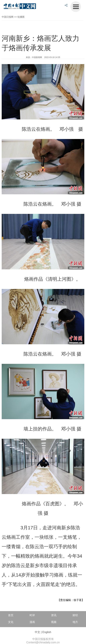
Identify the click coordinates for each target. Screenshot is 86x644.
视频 (54, 622)
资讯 (54, 615)
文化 (11, 622)
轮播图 (21, 17)
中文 (37, 632)
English (47, 632)
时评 (32, 615)
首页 (11, 615)
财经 (75, 615)
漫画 (32, 622)
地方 (75, 622)
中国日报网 (8, 17)
